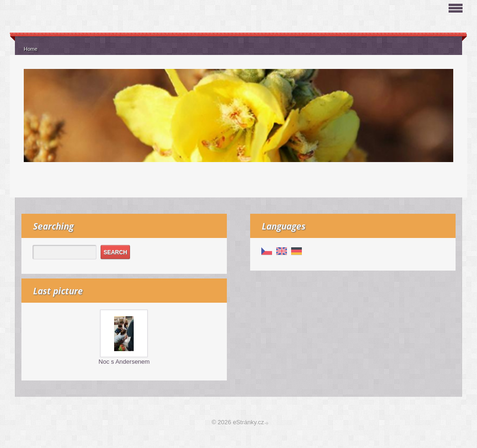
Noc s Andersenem (124, 362)
